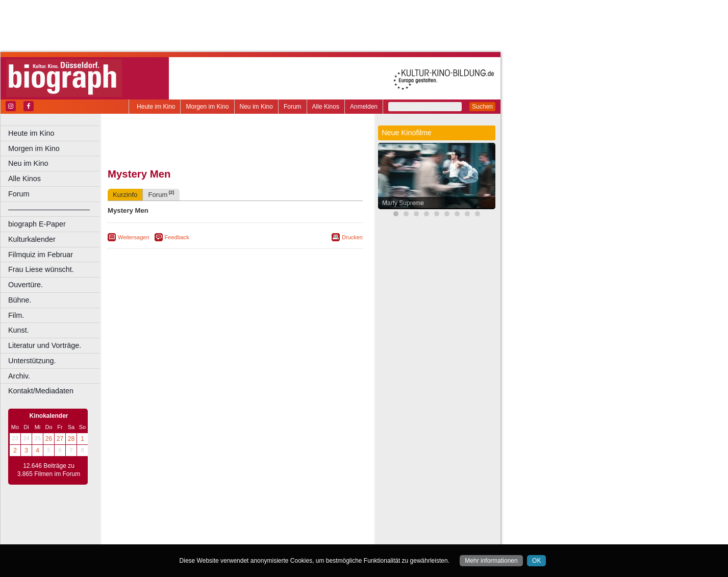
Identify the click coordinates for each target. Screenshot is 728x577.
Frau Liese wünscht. (41, 269)
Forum (293, 107)
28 (71, 439)
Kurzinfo (125, 195)
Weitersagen (134, 237)
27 (60, 439)
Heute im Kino (156, 107)
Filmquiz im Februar (41, 255)
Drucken (352, 237)
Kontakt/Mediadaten (41, 391)
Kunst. (19, 330)
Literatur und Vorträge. (45, 345)
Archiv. (19, 376)
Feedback (177, 237)
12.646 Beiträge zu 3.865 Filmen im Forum (49, 470)
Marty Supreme (403, 203)
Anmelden (364, 107)
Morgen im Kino (207, 107)
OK (536, 561)
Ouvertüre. (26, 285)
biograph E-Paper (37, 224)
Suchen (482, 107)
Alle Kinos (326, 107)
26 (49, 439)
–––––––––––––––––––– (49, 209)
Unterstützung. (32, 361)
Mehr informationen (491, 561)
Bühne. (20, 300)
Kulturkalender (32, 239)
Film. (16, 315)
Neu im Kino (256, 107)
